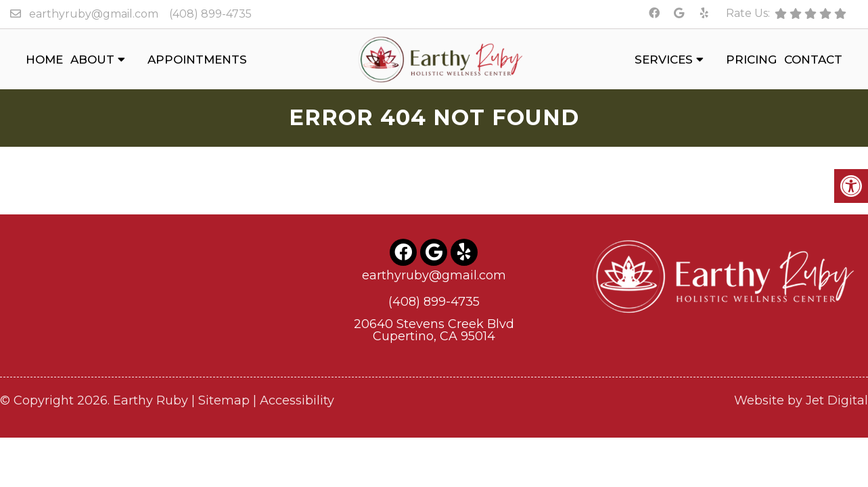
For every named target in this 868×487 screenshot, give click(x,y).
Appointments (197, 60)
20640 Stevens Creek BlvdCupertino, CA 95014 (434, 329)
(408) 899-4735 (210, 14)
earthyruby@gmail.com (94, 14)
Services (664, 60)
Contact (813, 60)
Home (44, 60)
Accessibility (297, 399)
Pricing (751, 60)
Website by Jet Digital (801, 399)
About (92, 60)
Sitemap (224, 399)
